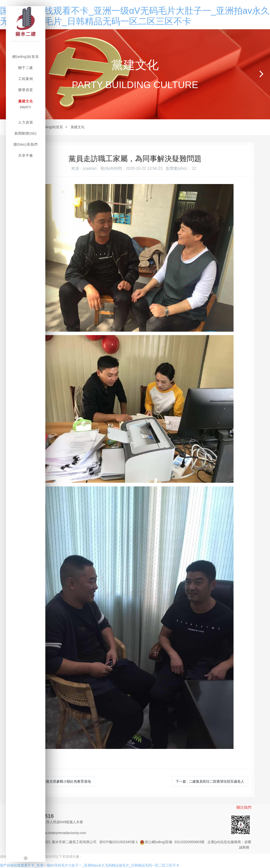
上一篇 (58, 781)
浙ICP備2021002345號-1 (118, 842)
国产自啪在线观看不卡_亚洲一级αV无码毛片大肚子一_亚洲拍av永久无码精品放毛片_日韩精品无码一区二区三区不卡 (90, 865)
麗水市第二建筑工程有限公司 (74, 842)
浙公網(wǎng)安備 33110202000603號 (172, 842)
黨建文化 (78, 127)
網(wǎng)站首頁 (51, 127)
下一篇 (210, 781)
